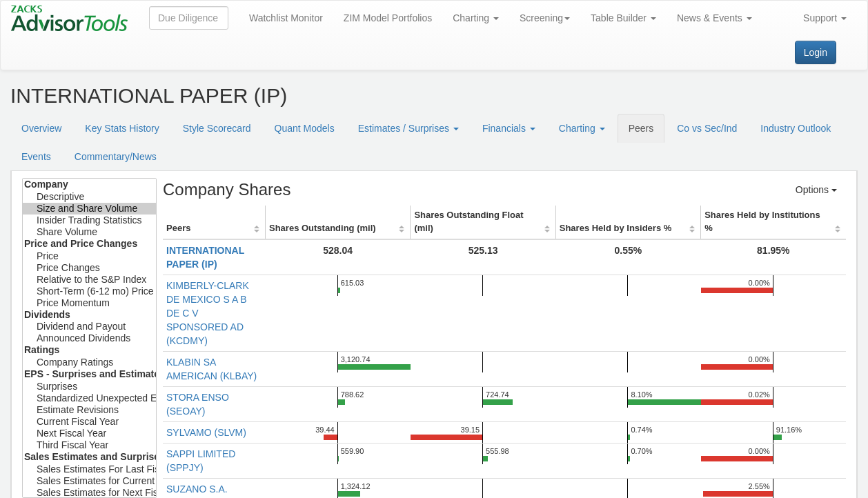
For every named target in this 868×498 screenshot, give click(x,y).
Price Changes (89, 268)
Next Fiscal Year (89, 434)
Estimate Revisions (89, 410)
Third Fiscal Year (89, 445)
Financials (509, 128)
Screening (545, 18)
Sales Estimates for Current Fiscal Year (89, 481)
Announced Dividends (89, 338)
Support (825, 18)
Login (816, 52)
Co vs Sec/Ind (707, 128)
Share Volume (89, 232)
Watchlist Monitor (286, 18)
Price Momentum (89, 303)
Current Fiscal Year (89, 422)
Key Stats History (122, 128)
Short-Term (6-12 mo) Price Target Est (89, 291)
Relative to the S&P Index (89, 280)
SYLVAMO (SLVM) (206, 432)
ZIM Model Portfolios (388, 18)
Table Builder (623, 18)
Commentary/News (116, 157)
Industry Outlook (796, 128)
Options (816, 190)
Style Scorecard (217, 128)
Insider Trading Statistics (89, 220)
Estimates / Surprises (408, 128)
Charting (476, 18)
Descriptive (89, 197)
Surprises (89, 387)
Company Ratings (89, 362)
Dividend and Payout (89, 327)
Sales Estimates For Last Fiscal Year (89, 469)
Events (36, 157)
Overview (41, 128)
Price (89, 256)
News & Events (714, 18)
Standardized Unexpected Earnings (89, 398)
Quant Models (305, 128)
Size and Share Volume (89, 209)
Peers (641, 128)
